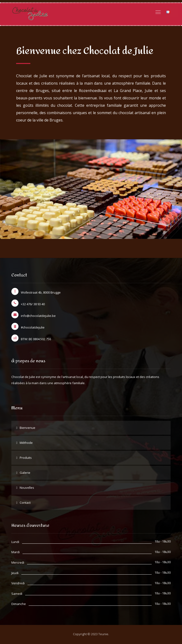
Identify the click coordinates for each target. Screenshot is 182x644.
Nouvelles (27, 489)
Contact (25, 504)
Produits (26, 460)
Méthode (26, 445)
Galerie (25, 475)
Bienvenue (27, 430)
